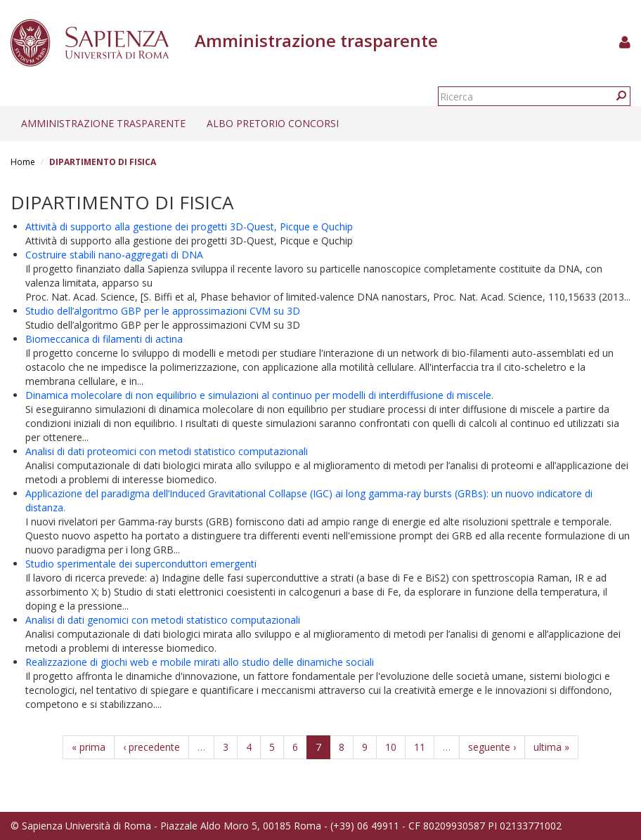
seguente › (492, 747)
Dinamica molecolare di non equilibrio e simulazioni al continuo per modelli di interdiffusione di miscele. (259, 395)
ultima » (551, 747)
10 (391, 747)
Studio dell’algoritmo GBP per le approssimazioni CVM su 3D (163, 311)
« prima (89, 747)
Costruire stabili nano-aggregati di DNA (114, 255)
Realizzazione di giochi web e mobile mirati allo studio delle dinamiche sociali (200, 662)
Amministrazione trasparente (103, 123)
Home (23, 162)
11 (420, 747)
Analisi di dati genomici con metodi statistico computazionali (163, 620)
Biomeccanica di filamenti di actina (104, 339)
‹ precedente (151, 747)
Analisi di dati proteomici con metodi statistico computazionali (167, 451)
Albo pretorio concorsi (273, 123)
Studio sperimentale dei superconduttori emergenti (141, 564)
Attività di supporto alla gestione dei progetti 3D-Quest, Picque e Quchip (189, 227)
